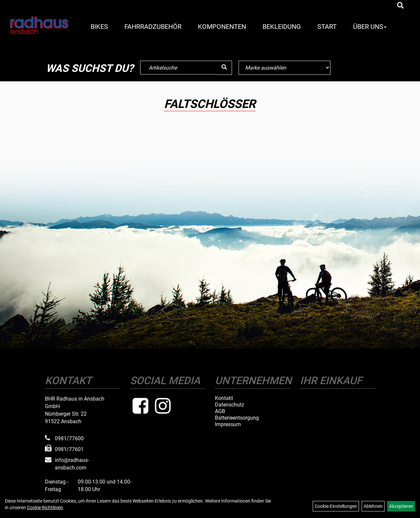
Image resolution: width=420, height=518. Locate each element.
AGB (220, 411)
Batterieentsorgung (237, 418)
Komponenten (222, 27)
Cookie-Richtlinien (45, 508)
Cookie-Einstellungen (336, 506)
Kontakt (224, 398)
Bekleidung (282, 27)
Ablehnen (373, 506)
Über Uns (370, 27)
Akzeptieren (401, 506)
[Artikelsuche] (400, 6)
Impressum (228, 425)
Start (327, 27)
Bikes (99, 27)
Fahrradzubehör (153, 27)
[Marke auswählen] (284, 68)
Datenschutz (230, 405)
